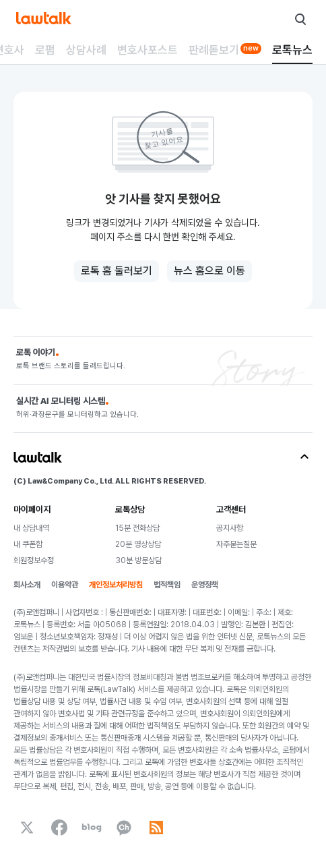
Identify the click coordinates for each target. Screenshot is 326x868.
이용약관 (65, 585)
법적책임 (167, 585)
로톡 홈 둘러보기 (117, 271)
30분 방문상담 (138, 560)
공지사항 (230, 528)
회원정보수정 (34, 560)
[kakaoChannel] (124, 828)
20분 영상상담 (138, 544)
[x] (27, 828)
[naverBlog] (92, 828)
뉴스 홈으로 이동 (209, 271)
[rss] (156, 828)
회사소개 (27, 585)
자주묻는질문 (236, 544)
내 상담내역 (31, 528)
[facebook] (59, 828)
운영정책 (205, 585)
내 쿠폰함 (28, 544)
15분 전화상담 (137, 528)
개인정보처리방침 (116, 585)
